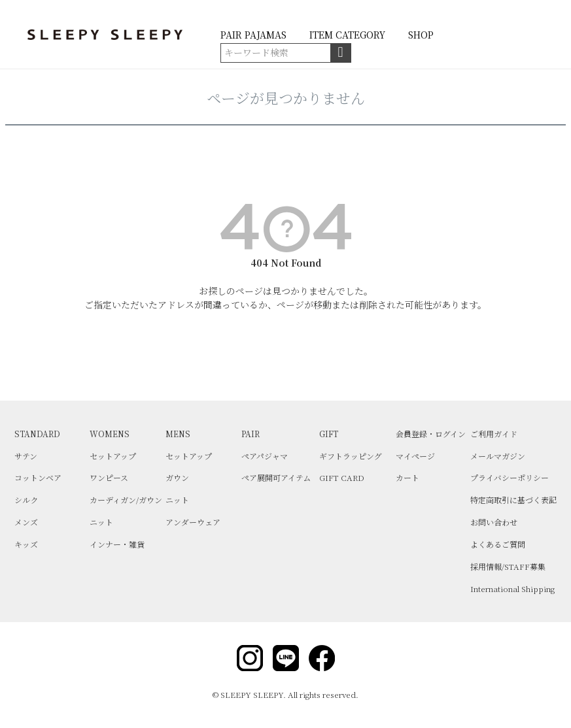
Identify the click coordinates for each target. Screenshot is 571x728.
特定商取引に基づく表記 (513, 500)
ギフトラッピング (351, 456)
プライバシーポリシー (510, 477)
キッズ (26, 544)
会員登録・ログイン (431, 434)
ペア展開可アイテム (276, 477)
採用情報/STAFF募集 (508, 566)
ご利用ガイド (494, 434)
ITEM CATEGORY (347, 35)
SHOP (421, 35)
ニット (101, 522)
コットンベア (38, 477)
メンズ (26, 522)
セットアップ (113, 456)
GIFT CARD (342, 477)
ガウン (177, 477)
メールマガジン (498, 456)
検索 (340, 53)
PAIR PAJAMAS (253, 35)
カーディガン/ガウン (126, 500)
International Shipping (512, 588)
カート (407, 477)
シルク (26, 500)
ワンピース (109, 477)
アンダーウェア (193, 522)
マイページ (415, 456)
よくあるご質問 (498, 544)
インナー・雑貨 (117, 544)
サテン (26, 456)
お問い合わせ (494, 522)
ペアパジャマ (265, 456)
